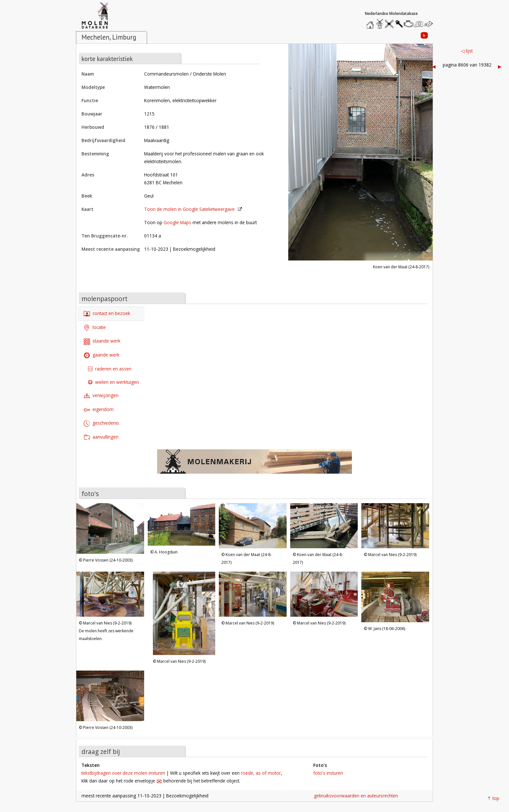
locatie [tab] (95, 327)
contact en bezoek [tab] (107, 314)
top (496, 798)
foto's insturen (328, 773)
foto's (90, 494)
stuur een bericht (430, 24)
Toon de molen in (189, 209)
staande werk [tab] (102, 341)
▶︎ (500, 66)
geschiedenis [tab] (101, 424)
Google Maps (177, 222)
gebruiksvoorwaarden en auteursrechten (356, 796)
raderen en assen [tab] (110, 369)
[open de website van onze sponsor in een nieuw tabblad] (255, 465)
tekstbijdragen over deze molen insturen (123, 773)
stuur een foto (419, 24)
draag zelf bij (101, 751)
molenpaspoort (105, 299)
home (371, 22)
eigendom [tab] (99, 410)
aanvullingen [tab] (101, 437)
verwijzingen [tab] (101, 396)
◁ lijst (467, 51)
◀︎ (434, 66)
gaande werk (102, 355)
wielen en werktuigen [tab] (113, 382)
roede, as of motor (261, 773)
